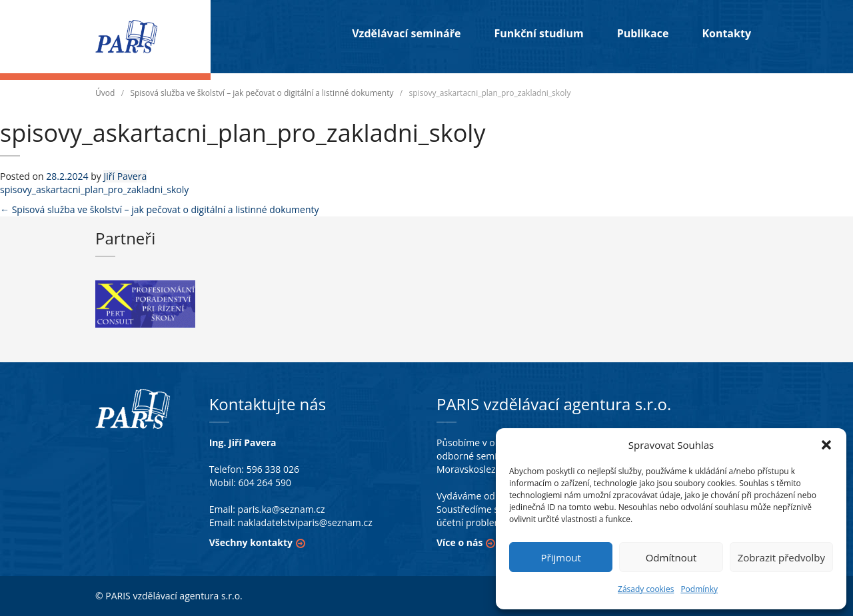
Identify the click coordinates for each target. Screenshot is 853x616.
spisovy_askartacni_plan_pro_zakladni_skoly (94, 189)
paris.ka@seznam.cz (282, 509)
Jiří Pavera (125, 176)
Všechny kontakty (251, 542)
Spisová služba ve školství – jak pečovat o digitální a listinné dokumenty (262, 93)
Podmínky (699, 589)
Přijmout (561, 557)
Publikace (643, 33)
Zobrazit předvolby (781, 557)
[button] (826, 445)
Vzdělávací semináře (406, 33)
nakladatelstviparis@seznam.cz (305, 522)
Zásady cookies (646, 589)
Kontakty (726, 33)
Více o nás (459, 542)
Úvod (105, 93)
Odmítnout (671, 557)
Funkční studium (538, 33)
